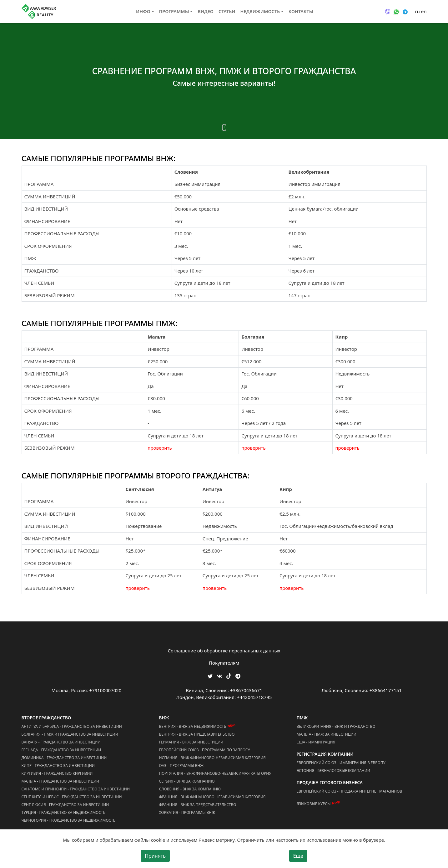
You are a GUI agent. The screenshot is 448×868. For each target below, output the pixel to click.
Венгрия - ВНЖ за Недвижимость (193, 726)
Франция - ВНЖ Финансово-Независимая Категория (212, 797)
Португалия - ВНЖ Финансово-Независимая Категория (215, 773)
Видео (206, 11)
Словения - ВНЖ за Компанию (190, 789)
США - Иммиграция (316, 742)
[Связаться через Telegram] (405, 11)
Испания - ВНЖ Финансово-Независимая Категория (212, 758)
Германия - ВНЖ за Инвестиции (191, 742)
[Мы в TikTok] (229, 674)
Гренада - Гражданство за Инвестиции (61, 750)
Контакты (301, 11)
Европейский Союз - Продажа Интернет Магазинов (350, 791)
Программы (174, 11)
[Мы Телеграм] (238, 675)
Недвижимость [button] (260, 11)
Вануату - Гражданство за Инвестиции (61, 742)
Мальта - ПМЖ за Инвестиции (327, 734)
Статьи (227, 11)
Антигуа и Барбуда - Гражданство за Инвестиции (72, 726)
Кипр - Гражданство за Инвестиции (58, 766)
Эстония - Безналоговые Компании (333, 771)
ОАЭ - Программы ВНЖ (181, 766)
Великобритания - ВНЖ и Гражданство (336, 726)
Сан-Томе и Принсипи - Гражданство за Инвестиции (76, 789)
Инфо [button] (143, 11)
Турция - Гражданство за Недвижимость (64, 812)
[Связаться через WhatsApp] (396, 11)
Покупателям (224, 663)
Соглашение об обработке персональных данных (224, 651)
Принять (155, 856)
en (424, 11)
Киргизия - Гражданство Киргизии (57, 773)
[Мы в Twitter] (210, 675)
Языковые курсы (314, 804)
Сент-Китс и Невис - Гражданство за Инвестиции (72, 797)
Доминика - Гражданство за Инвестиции (64, 758)
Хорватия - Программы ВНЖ (187, 812)
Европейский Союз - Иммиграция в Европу (341, 763)
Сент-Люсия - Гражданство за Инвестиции (65, 805)
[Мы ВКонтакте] (219, 675)
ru (417, 11)
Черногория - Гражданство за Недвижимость (69, 820)
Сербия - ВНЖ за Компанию (187, 781)
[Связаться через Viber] (388, 11)
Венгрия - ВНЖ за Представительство (197, 734)
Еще (298, 856)
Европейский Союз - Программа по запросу (205, 750)
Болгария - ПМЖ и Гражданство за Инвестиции (70, 734)
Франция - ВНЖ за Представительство (198, 805)
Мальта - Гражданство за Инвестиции (60, 781)
